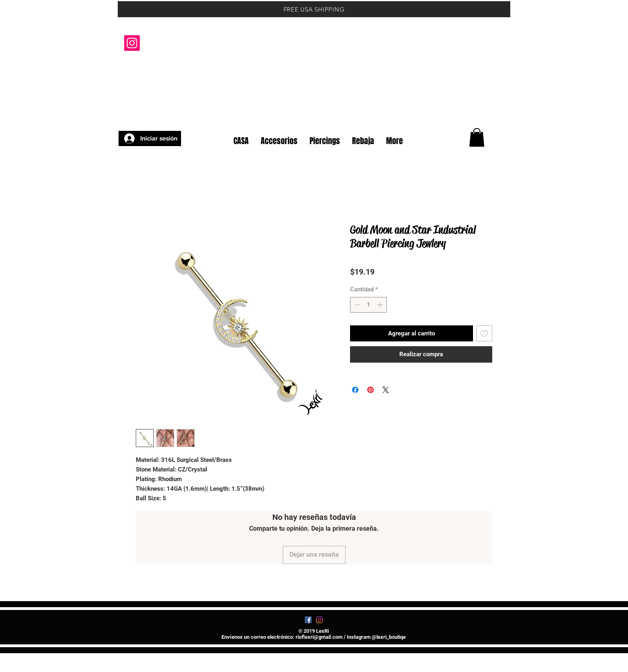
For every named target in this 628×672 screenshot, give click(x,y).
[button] (490, 115)
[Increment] (381, 305)
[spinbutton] (369, 305)
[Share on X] (386, 390)
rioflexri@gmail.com (319, 637)
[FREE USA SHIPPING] (314, 9)
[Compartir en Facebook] (355, 390)
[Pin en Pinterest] (370, 390)
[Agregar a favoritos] (484, 334)
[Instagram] (132, 43)
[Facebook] (308, 620)
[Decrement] (357, 305)
